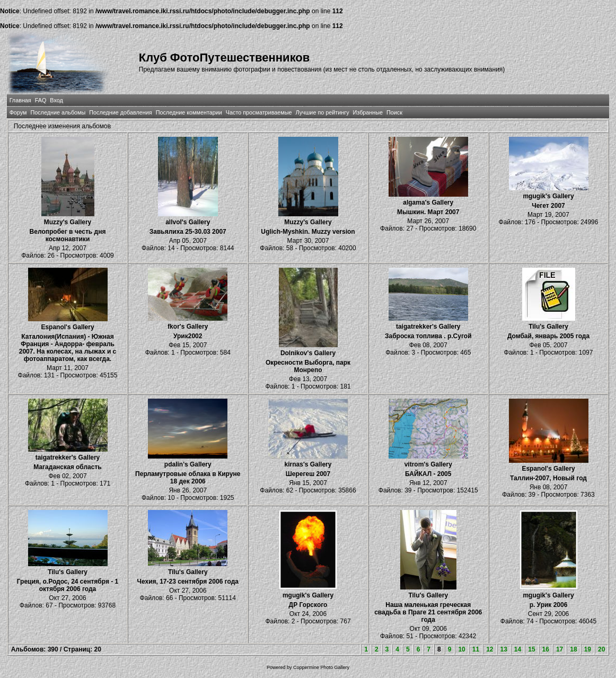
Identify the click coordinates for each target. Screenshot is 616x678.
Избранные (368, 112)
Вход (56, 100)
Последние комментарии (189, 112)
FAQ (41, 100)
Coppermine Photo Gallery (321, 667)
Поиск (394, 112)
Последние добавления (120, 112)
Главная (20, 100)
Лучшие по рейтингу (322, 112)
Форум (18, 112)
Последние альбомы (58, 112)
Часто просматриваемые (259, 112)
